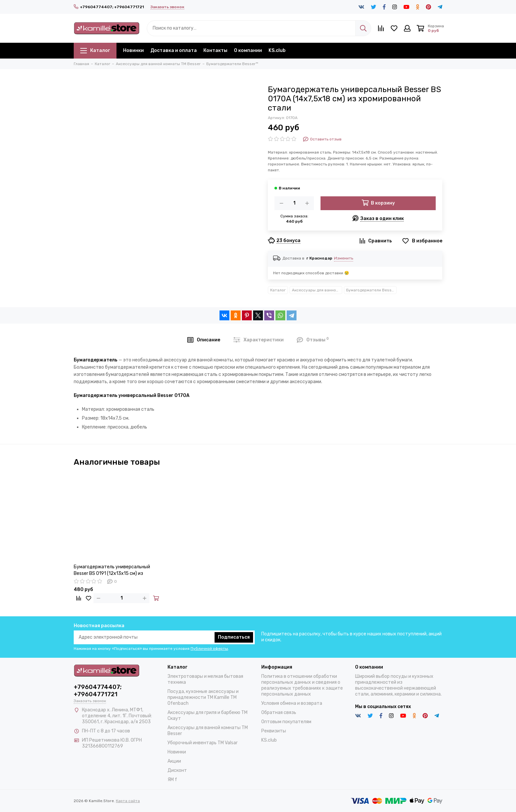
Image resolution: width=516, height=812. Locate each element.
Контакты (215, 50)
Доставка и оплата (174, 50)
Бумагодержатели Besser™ (371, 290)
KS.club (277, 50)
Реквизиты (274, 731)
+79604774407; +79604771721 (109, 7)
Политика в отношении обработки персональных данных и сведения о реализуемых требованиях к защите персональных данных (302, 685)
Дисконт (177, 770)
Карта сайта (128, 801)
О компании (248, 50)
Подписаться (234, 637)
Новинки (133, 50)
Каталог (95, 50)
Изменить (344, 258)
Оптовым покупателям (286, 722)
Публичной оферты (209, 649)
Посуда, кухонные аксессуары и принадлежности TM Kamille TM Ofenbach (203, 697)
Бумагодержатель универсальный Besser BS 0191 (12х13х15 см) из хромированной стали (112, 570)
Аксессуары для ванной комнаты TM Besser (317, 290)
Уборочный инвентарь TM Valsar (203, 743)
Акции (174, 761)
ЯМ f (172, 780)
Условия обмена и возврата (292, 703)
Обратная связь (279, 713)
